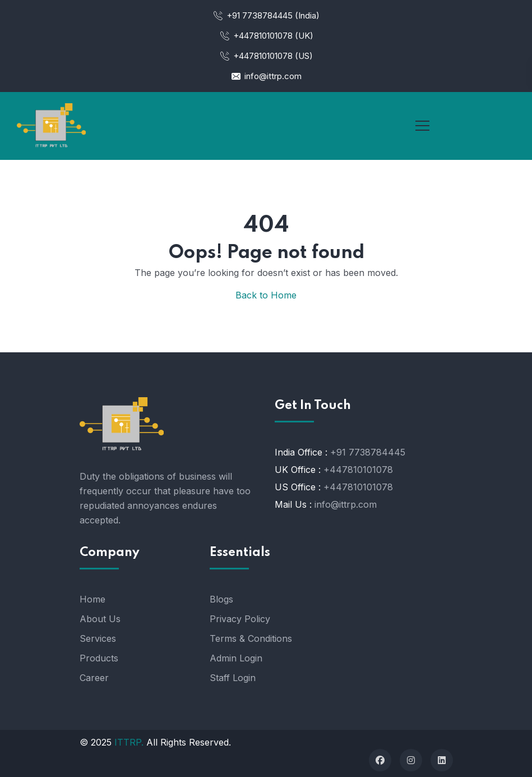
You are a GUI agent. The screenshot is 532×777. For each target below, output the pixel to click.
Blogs (221, 599)
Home (92, 599)
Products (99, 658)
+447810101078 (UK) (266, 36)
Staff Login (233, 678)
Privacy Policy (240, 619)
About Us (100, 619)
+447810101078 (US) (266, 56)
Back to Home (266, 295)
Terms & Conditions (251, 638)
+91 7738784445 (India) (266, 15)
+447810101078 (358, 470)
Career (94, 678)
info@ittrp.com (266, 76)
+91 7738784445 (368, 452)
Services (98, 638)
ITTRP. (129, 742)
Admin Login (236, 658)
